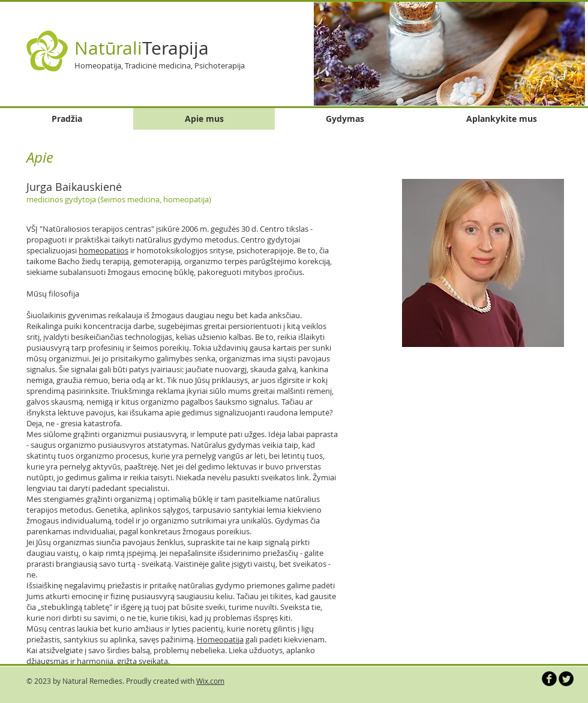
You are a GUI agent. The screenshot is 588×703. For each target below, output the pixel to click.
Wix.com (210, 681)
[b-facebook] (549, 679)
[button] (449, 53)
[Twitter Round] (566, 679)
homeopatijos (103, 250)
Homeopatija (220, 639)
